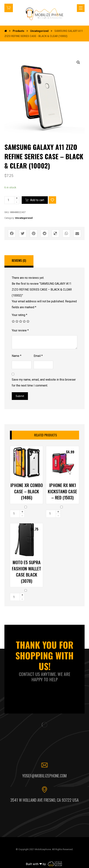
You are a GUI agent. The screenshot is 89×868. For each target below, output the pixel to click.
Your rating (19, 315)
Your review (20, 330)
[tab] (19, 261)
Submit (20, 396)
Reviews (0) (19, 261)
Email (38, 356)
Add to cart (37, 200)
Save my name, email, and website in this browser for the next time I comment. (44, 383)
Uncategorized (24, 218)
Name (17, 356)
